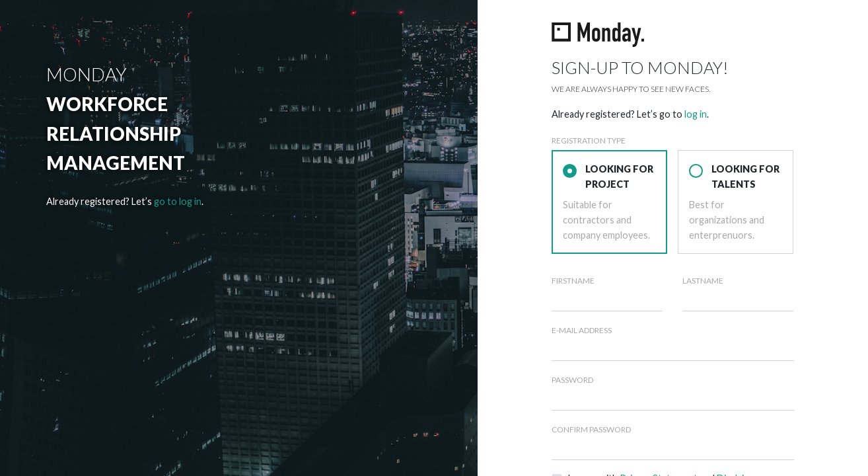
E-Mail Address (582, 330)
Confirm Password (591, 429)
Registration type (589, 140)
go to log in (178, 201)
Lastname (703, 281)
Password (572, 380)
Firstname (573, 281)
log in (696, 114)
